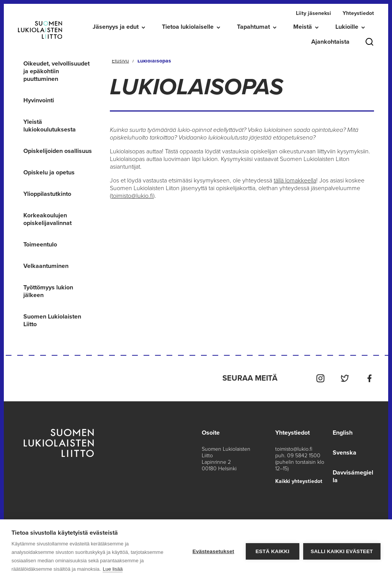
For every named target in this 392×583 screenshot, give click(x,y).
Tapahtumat (253, 27)
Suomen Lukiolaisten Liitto (52, 320)
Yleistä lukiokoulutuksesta (50, 126)
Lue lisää (113, 569)
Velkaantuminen (46, 266)
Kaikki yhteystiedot (299, 481)
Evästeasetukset (213, 551)
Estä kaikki (272, 551)
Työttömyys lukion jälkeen (48, 291)
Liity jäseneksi (314, 13)
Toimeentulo (40, 245)
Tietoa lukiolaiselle (188, 27)
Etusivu (120, 61)
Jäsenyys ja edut (116, 27)
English (343, 433)
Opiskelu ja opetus (49, 172)
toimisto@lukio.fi (132, 196)
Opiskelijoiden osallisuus (58, 151)
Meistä (303, 27)
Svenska (345, 453)
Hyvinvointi (39, 100)
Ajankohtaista (330, 42)
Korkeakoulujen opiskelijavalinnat (47, 219)
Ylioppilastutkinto (47, 194)
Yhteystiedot (358, 13)
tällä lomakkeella (295, 181)
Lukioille (347, 27)
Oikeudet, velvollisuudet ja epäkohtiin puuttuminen (56, 71)
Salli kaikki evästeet (342, 551)
